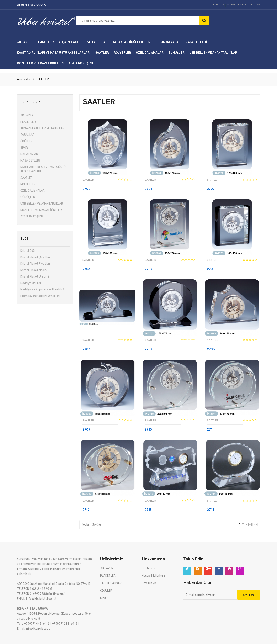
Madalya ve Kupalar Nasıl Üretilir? (42, 289)
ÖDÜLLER (136, 42)
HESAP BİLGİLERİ (237, 4)
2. (243, 524)
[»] (250, 524)
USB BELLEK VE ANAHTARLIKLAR (213, 53)
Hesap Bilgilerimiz (153, 576)
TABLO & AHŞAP (111, 583)
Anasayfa (24, 79)
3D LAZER (24, 42)
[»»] (255, 524)
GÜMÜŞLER (176, 53)
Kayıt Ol (249, 595)
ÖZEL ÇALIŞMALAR (150, 53)
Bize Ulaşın (149, 583)
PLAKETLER (45, 42)
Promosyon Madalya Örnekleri (40, 296)
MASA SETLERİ (196, 42)
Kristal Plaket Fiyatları (35, 264)
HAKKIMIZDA (217, 4)
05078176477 (38, 5)
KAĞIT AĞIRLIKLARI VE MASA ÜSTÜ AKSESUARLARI (54, 53)
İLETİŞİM (255, 4)
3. (246, 524)
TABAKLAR (120, 42)
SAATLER (102, 53)
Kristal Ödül (28, 251)
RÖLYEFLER (122, 53)
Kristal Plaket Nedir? (34, 270)
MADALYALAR (171, 42)
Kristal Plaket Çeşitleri (35, 257)
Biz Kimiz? (149, 568)
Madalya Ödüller (31, 283)
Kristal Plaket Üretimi (35, 277)
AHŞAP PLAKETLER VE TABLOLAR (83, 42)
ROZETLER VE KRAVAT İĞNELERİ (40, 63)
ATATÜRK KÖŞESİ (81, 63)
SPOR (152, 42)
